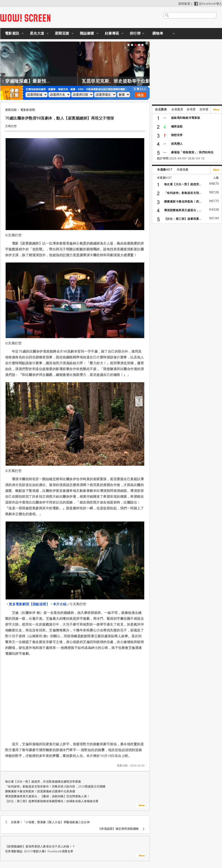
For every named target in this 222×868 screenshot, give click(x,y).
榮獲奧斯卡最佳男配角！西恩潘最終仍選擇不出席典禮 (40, 791)
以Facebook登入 (208, 4)
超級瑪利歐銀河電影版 (186, 118)
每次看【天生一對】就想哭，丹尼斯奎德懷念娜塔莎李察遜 (43, 782)
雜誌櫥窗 (87, 33)
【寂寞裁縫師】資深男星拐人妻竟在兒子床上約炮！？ (40, 846)
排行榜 (135, 33)
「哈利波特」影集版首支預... (183, 193)
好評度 (204, 109)
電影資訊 (12, 33)
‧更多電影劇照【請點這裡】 (28, 604)
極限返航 (177, 126)
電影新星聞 (28, 110)
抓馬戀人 (177, 144)
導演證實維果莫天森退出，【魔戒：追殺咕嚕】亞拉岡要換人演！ (48, 796)
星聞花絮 (62, 33)
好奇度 (191, 109)
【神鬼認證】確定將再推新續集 (118, 829)
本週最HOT (165, 170)
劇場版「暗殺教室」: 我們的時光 (192, 152)
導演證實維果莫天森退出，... (183, 210)
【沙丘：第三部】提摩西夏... (183, 219)
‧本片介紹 (58, 604)
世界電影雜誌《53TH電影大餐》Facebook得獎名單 (39, 851)
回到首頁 (184, 4)
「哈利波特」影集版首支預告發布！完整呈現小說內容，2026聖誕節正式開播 (55, 786)
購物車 (158, 33)
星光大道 (37, 33)
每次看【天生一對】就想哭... (183, 184)
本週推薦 (183, 170)
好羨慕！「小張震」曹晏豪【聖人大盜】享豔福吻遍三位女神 (50, 822)
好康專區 (112, 33)
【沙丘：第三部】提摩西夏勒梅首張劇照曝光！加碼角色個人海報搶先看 (52, 801)
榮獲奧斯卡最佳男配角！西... (183, 201)
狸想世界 (177, 135)
